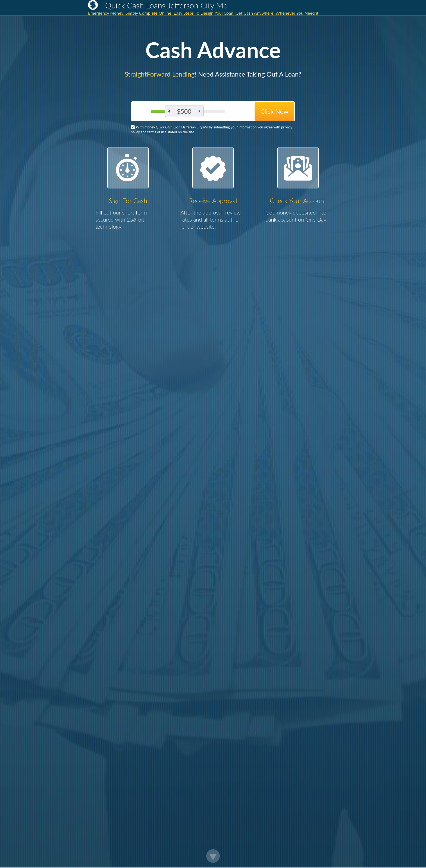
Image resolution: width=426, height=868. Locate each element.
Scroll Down (213, 856)
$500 (184, 111)
